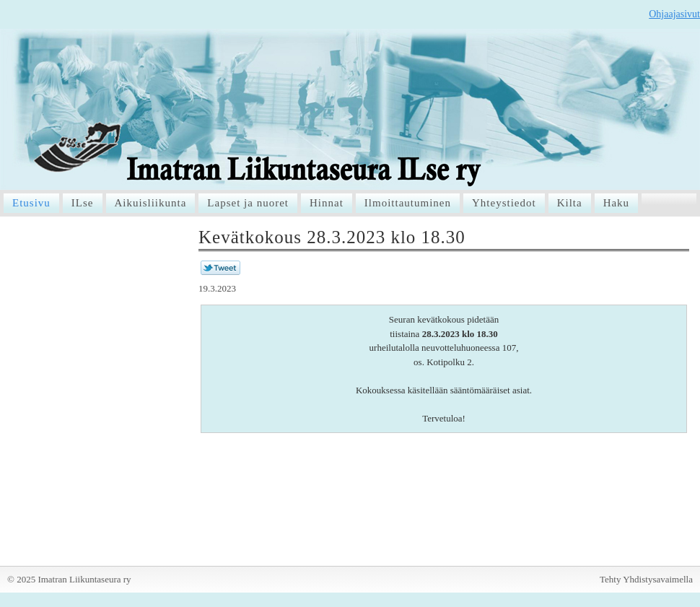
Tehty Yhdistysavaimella (646, 579)
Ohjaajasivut (674, 14)
